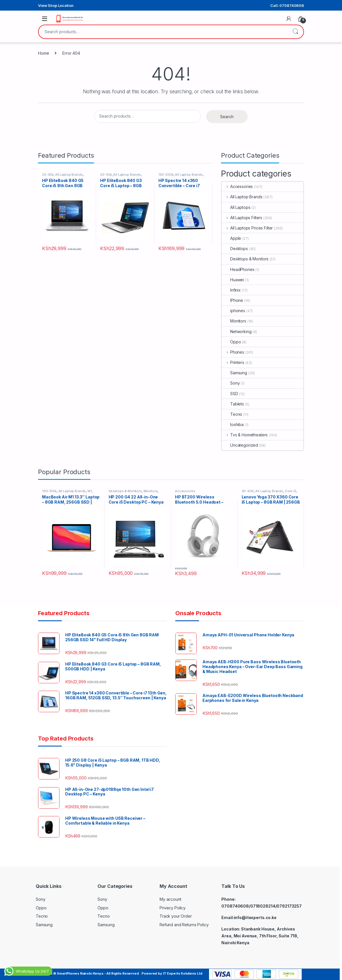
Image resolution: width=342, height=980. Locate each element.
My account (170, 899)
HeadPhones (238, 269)
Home (43, 53)
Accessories (237, 186)
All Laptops (236, 207)
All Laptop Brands (69, 175)
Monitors (234, 321)
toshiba (233, 424)
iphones (233, 311)
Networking (237, 331)
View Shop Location (56, 5)
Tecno (232, 414)
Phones (233, 352)
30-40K (248, 491)
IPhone (232, 300)
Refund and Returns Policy (184, 925)
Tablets (233, 404)
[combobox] (163, 32)
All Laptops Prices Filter (247, 228)
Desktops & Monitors (245, 259)
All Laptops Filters (242, 218)
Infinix (231, 290)
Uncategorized (240, 445)
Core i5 (291, 491)
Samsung (234, 373)
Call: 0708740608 (287, 5)
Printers (233, 362)
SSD (230, 394)
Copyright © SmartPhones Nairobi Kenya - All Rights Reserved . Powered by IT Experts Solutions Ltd (119, 973)
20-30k (48, 175)
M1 (90, 491)
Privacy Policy (173, 908)
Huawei (233, 280)
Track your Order (176, 916)
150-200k (166, 175)
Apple (231, 238)
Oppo (231, 342)
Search (295, 32)
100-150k (49, 491)
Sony (231, 383)
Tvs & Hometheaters (245, 435)
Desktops (235, 249)
